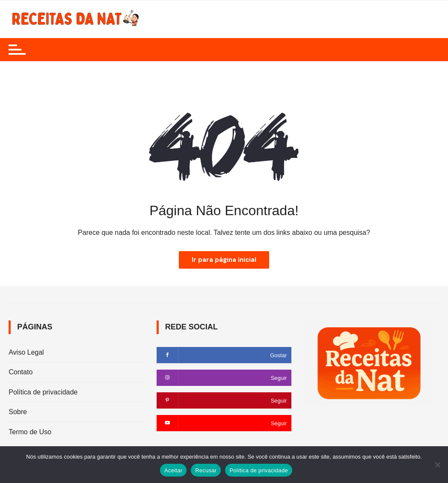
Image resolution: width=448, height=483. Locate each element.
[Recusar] (437, 465)
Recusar (206, 470)
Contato (21, 372)
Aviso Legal (26, 352)
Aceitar (173, 470)
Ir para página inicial (224, 260)
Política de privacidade (43, 392)
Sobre (18, 412)
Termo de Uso (30, 432)
